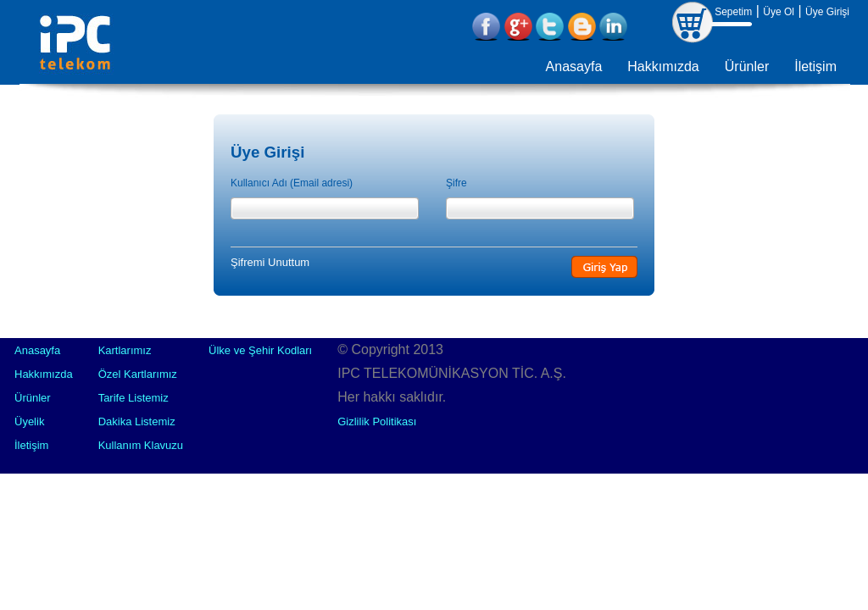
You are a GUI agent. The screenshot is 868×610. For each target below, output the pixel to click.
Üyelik (29, 421)
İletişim (815, 67)
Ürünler (747, 67)
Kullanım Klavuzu (141, 445)
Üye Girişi (827, 12)
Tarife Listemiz (134, 398)
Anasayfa (574, 67)
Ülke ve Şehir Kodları (260, 350)
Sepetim (733, 12)
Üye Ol (779, 12)
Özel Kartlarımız (138, 374)
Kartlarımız (125, 350)
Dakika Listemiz (137, 421)
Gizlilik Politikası (377, 421)
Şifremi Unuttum (270, 262)
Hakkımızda (663, 67)
